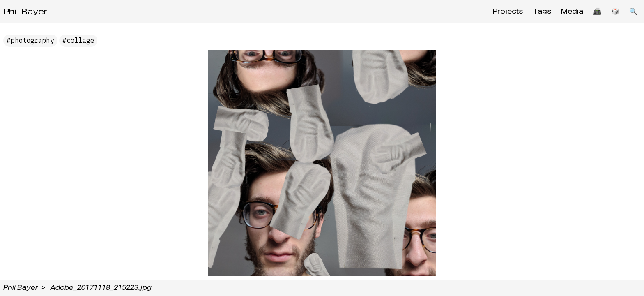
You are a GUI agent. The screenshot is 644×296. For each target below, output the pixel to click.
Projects (508, 11)
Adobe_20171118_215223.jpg (101, 288)
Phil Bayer (25, 12)
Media (572, 11)
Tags (542, 11)
